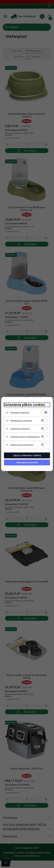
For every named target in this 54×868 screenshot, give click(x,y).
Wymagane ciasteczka (20, 413)
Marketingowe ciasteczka (21, 421)
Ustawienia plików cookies (25, 405)
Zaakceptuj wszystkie (27, 462)
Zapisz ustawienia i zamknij (27, 455)
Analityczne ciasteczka (20, 429)
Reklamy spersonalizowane (22, 445)
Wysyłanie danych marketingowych (25, 437)
